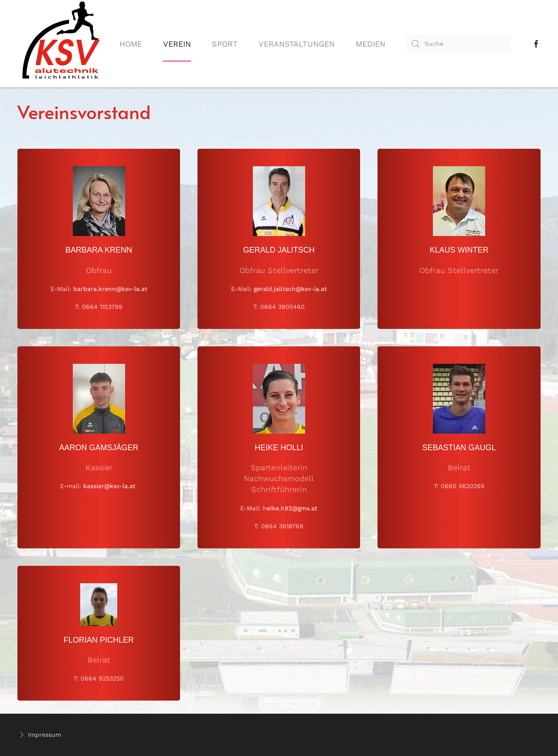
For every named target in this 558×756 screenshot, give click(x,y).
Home (131, 44)
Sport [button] (225, 44)
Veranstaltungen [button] (297, 44)
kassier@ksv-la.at (109, 486)
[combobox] (459, 44)
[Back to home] (61, 44)
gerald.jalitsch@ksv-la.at (290, 289)
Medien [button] (371, 44)
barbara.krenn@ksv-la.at (110, 289)
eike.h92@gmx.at (292, 508)
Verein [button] (177, 44)
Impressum (39, 735)
